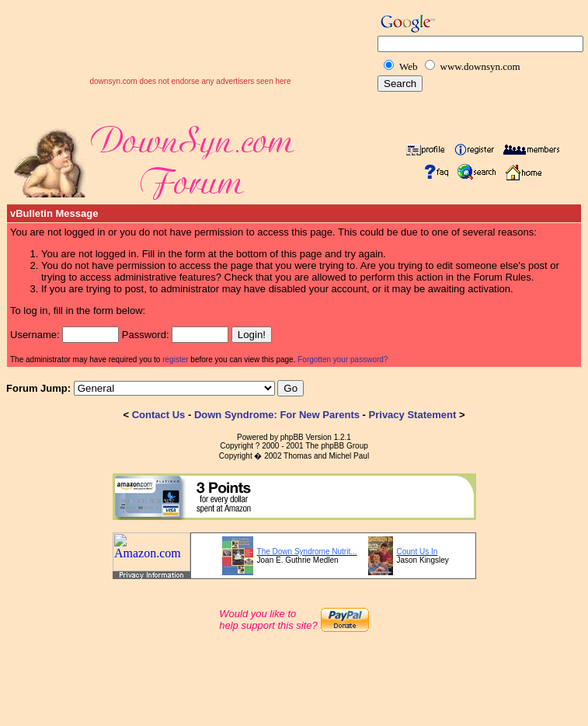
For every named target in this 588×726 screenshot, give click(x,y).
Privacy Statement (413, 415)
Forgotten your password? (343, 360)
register (175, 360)
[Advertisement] (190, 54)
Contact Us (159, 415)
